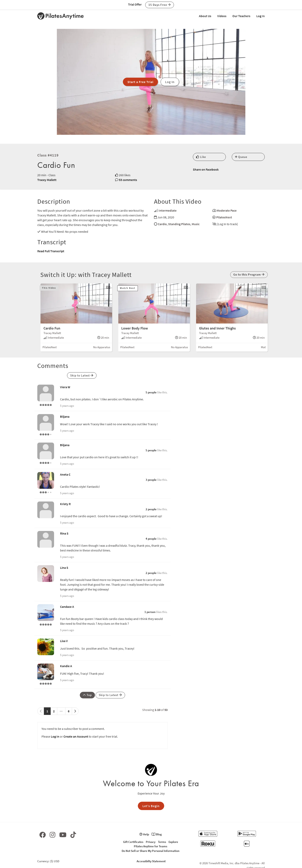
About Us (205, 16)
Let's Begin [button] (151, 806)
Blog (157, 834)
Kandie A (66, 666)
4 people (151, 539)
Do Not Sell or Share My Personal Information (151, 851)
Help (144, 834)
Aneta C (65, 474)
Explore (173, 842)
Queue (241, 157)
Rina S (64, 533)
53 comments (128, 180)
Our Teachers (241, 16)
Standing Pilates (179, 224)
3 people (151, 480)
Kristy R (65, 504)
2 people (151, 509)
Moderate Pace (227, 210)
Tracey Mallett (47, 180)
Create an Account (76, 736)
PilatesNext (224, 217)
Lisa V (64, 641)
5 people (151, 392)
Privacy (151, 842)
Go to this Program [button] (249, 274)
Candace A (67, 607)
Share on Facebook (206, 169)
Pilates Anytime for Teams (151, 846)
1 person (150, 612)
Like (201, 157)
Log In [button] (170, 82)
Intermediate (168, 210)
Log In (261, 16)
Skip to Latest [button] (82, 375)
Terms (162, 842)
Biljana (65, 416)
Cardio (162, 224)
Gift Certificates (133, 842)
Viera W (65, 387)
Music (196, 224)
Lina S (64, 568)
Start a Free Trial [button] (140, 82)
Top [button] (87, 695)
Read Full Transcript (51, 251)
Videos (222, 16)
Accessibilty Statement (151, 861)
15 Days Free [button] (160, 5)
